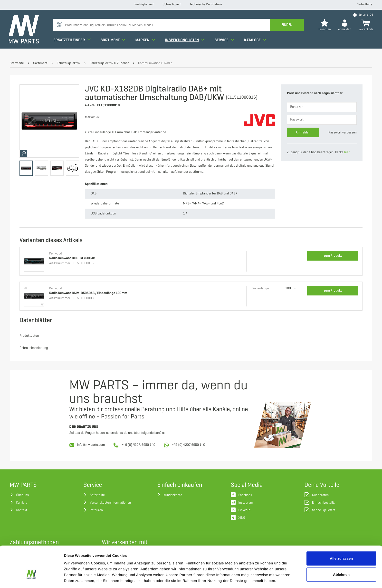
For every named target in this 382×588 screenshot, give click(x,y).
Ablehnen (341, 544)
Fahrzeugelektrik (69, 63)
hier (347, 152)
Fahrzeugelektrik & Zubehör (109, 63)
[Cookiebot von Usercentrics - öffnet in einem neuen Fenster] (32, 578)
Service (225, 45)
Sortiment (114, 45)
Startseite (17, 63)
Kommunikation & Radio (155, 63)
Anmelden (303, 132)
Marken (146, 45)
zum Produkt (333, 256)
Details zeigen (259, 578)
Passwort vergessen (343, 133)
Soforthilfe (365, 5)
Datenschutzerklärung (206, 563)
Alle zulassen (341, 528)
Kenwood (56, 254)
